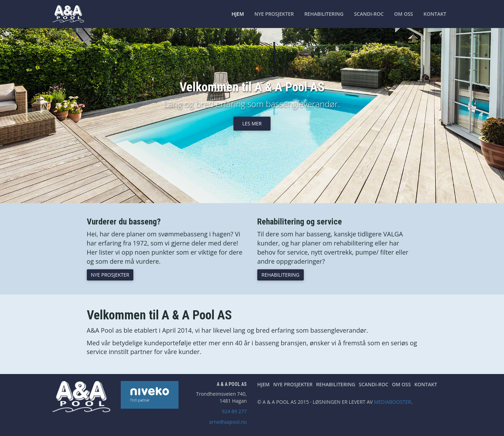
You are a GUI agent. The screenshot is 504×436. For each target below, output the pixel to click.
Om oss (404, 14)
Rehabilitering (324, 14)
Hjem (237, 14)
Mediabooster (392, 402)
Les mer (252, 123)
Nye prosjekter (274, 14)
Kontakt (435, 14)
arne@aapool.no (228, 422)
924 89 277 (234, 411)
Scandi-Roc (369, 14)
